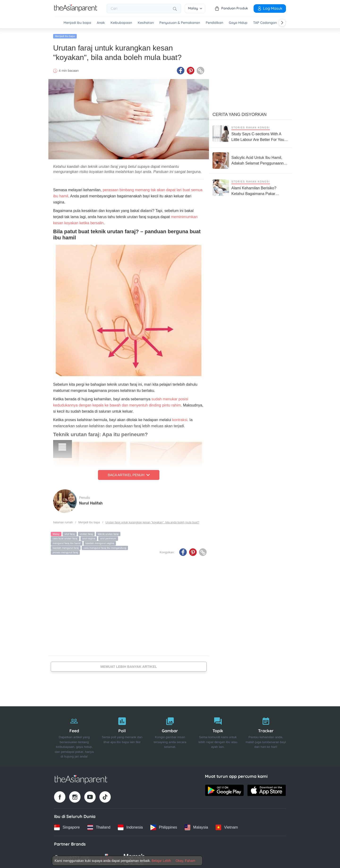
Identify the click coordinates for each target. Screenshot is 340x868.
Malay (195, 8)
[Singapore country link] (67, 826)
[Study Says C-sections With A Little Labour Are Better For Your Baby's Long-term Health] (250, 132)
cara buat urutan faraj (65, 537)
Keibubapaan (121, 23)
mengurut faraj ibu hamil (67, 542)
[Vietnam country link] (227, 826)
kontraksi (180, 418)
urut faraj (70, 533)
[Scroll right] (282, 23)
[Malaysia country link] (196, 826)
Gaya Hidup (238, 23)
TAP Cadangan (265, 23)
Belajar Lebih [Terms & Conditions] (161, 861)
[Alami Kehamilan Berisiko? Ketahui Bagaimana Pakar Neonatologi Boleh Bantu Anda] (250, 186)
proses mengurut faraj (65, 551)
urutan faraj (86, 533)
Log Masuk (270, 8)
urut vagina (89, 537)
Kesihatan (146, 23)
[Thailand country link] (99, 826)
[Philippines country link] (164, 826)
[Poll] (122, 735)
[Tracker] (266, 735)
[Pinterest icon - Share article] (191, 69)
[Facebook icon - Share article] (181, 69)
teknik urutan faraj (108, 533)
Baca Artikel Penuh (129, 474)
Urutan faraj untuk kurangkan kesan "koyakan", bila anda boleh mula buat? (152, 521)
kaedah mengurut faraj (66, 546)
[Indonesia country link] (130, 826)
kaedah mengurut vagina (100, 542)
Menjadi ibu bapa (77, 23)
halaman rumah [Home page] (63, 521)
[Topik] (218, 735)
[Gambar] (170, 735)
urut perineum (108, 537)
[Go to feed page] (76, 10)
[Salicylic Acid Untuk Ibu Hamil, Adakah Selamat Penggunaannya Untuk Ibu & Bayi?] (250, 159)
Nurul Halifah (91, 502)
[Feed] (74, 735)
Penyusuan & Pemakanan (180, 23)
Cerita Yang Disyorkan (240, 113)
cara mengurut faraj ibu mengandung (105, 546)
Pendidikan (214, 23)
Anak (101, 23)
